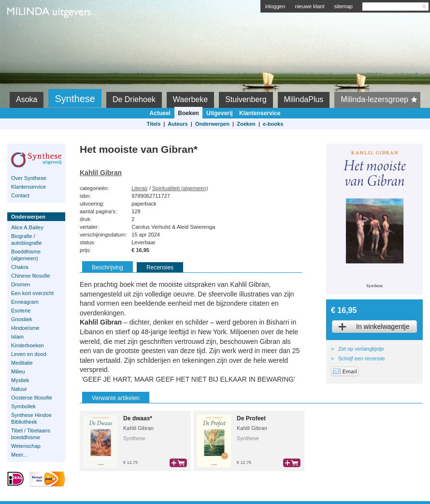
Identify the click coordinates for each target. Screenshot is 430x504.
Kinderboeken (28, 345)
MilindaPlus (304, 99)
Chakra (20, 267)
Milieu (18, 371)
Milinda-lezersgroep (380, 100)
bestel (178, 463)
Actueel (160, 113)
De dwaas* (138, 418)
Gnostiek (21, 319)
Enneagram (25, 302)
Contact (20, 195)
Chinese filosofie (31, 276)
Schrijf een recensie (362, 358)
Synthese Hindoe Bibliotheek (31, 418)
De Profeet (251, 418)
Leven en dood (29, 354)
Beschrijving (107, 267)
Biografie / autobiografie (27, 239)
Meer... (19, 455)
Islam (17, 337)
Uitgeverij (220, 113)
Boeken (188, 113)
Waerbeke (190, 99)
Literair (140, 188)
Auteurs (178, 124)
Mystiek (20, 380)
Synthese (75, 99)
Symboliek (23, 406)
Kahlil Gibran (101, 173)
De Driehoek (134, 99)
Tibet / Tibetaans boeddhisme (31, 434)
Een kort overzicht (32, 293)
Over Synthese (29, 178)
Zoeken (246, 124)
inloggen (275, 6)
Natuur (19, 389)
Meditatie (22, 363)
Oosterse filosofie (32, 398)
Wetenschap (26, 446)
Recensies (160, 267)
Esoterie (21, 311)
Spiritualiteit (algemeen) (180, 188)
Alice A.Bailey (27, 227)
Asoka (27, 99)
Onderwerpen (212, 124)
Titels (154, 124)
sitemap (343, 6)
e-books (273, 124)
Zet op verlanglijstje (361, 349)
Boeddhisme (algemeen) (26, 255)
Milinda (27, 35)
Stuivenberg (246, 99)
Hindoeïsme (25, 328)
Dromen (21, 284)
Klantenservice (260, 113)
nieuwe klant (309, 6)
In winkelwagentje (383, 326)
